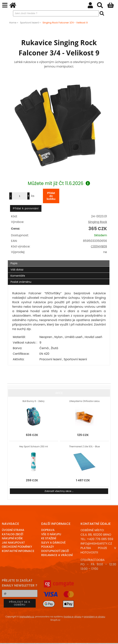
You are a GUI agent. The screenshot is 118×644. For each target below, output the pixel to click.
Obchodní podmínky (17, 547)
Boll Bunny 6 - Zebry (33, 401)
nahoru (112, 638)
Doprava (48, 530)
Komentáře (18, 276)
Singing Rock (98, 222)
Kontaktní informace (18, 551)
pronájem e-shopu (95, 617)
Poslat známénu (21, 282)
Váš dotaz (17, 270)
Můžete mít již (59, 183)
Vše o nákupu (51, 534)
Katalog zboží (13, 534)
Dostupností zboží (55, 551)
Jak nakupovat (13, 543)
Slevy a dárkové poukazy (53, 545)
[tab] (59, 260)
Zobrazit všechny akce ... (59, 491)
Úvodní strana (13, 530)
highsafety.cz (27, 617)
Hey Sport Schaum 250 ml (33, 446)
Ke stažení (49, 538)
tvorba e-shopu (72, 617)
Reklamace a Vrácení (57, 555)
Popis (14, 263)
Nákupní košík (12, 538)
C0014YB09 (99, 246)
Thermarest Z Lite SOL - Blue (84, 446)
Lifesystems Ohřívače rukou (84, 401)
